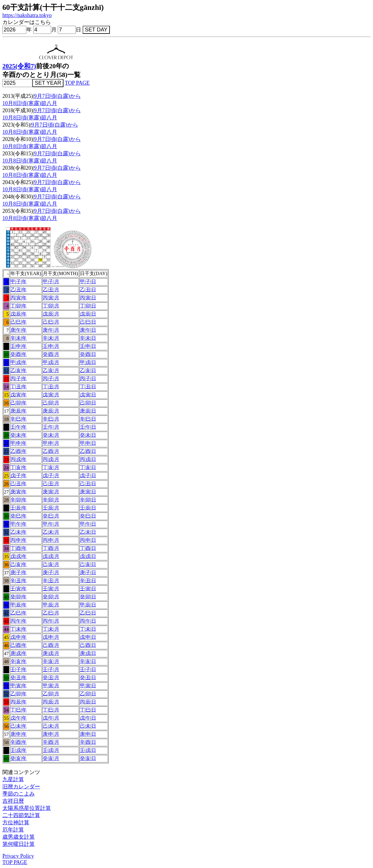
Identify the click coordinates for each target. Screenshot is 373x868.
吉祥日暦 (13, 801)
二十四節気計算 (21, 815)
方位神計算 (16, 823)
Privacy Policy (18, 856)
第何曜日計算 (19, 844)
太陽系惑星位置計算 (27, 808)
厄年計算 (13, 830)
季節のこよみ (19, 794)
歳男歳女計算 (19, 837)
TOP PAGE (77, 83)
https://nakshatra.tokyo (27, 15)
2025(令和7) (19, 66)
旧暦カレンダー (21, 787)
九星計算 (13, 779)
